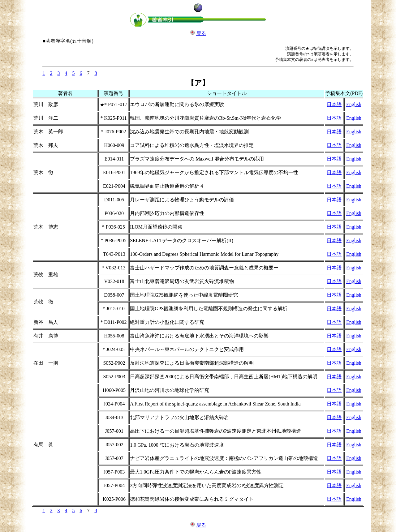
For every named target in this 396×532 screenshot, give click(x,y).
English (354, 104)
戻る (201, 33)
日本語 (334, 104)
